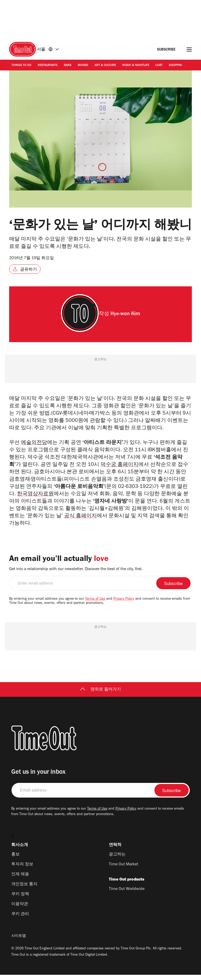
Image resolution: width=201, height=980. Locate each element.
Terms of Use (95, 604)
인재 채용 (20, 880)
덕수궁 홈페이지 (120, 468)
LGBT (159, 65)
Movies (83, 65)
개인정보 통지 (24, 890)
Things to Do (21, 65)
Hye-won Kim (125, 314)
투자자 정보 (22, 870)
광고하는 (117, 860)
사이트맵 (19, 942)
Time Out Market (124, 870)
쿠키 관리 (20, 920)
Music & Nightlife (136, 65)
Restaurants (48, 65)
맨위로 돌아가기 (100, 695)
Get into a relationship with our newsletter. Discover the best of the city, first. (76, 575)
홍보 (15, 860)
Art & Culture (105, 65)
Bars (68, 65)
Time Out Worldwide (127, 894)
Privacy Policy (124, 604)
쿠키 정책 (20, 900)
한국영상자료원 (35, 499)
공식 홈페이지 (80, 522)
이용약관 (20, 910)
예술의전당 (34, 444)
